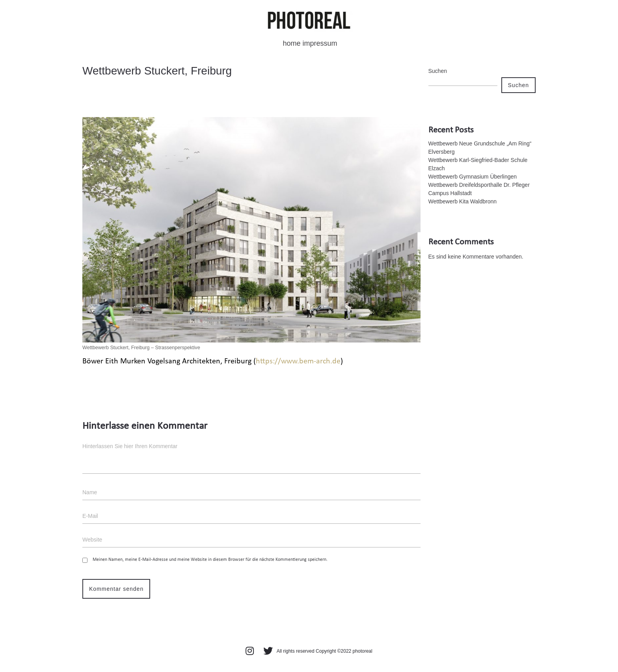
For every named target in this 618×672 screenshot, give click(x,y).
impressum (320, 43)
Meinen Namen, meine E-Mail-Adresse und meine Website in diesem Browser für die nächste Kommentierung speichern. (210, 560)
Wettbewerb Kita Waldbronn (463, 201)
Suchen (438, 71)
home (291, 43)
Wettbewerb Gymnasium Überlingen (473, 177)
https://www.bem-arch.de (298, 361)
